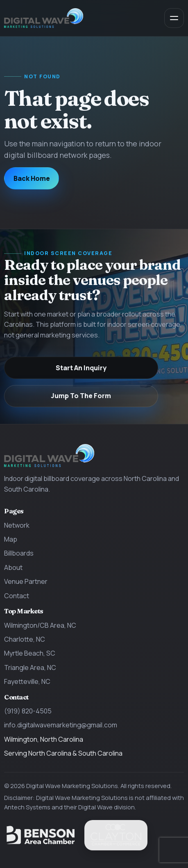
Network (17, 525)
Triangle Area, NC (30, 668)
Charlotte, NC (25, 639)
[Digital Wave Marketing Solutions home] (44, 18)
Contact (17, 596)
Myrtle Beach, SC (30, 653)
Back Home (32, 178)
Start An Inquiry (81, 368)
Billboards (19, 553)
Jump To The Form (81, 396)
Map (11, 539)
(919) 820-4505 (28, 711)
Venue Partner (26, 581)
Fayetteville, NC (27, 681)
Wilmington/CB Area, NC (40, 625)
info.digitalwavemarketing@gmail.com (61, 725)
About (13, 567)
